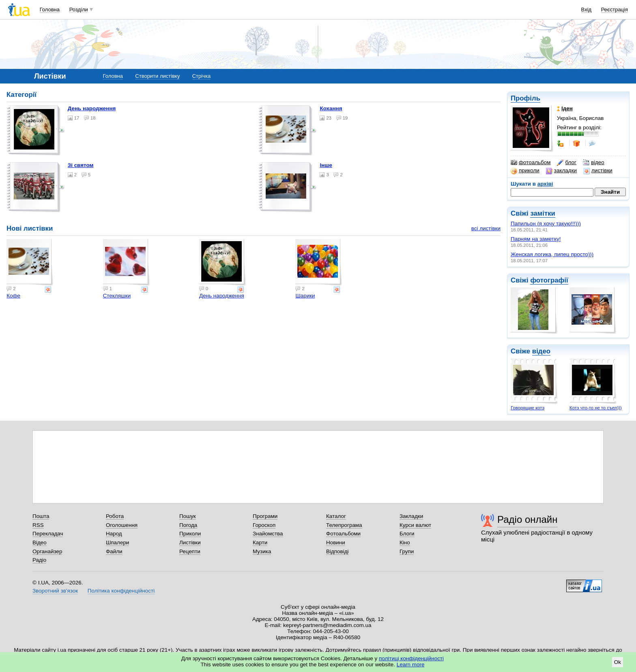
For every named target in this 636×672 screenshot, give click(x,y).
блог (566, 163)
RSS (38, 525)
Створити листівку (157, 76)
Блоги (407, 534)
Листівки (190, 543)
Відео (40, 543)
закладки (561, 171)
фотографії (549, 280)
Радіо (39, 560)
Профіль (525, 98)
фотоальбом (531, 163)
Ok (618, 662)
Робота (115, 516)
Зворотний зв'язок (55, 591)
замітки (543, 213)
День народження (92, 108)
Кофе (13, 296)
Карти (260, 543)
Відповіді (337, 551)
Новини (336, 543)
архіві (545, 184)
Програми (265, 516)
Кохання (331, 108)
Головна (50, 10)
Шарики (305, 296)
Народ (114, 534)
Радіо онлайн (527, 519)
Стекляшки (117, 296)
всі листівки (486, 228)
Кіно (405, 543)
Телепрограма (344, 525)
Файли (114, 551)
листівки (598, 171)
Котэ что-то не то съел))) (596, 408)
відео (594, 163)
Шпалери (117, 543)
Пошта (41, 516)
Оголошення (122, 525)
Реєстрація (615, 10)
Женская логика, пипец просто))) (552, 254)
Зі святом (81, 165)
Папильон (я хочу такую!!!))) (546, 224)
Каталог (336, 516)
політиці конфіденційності (411, 658)
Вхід (587, 10)
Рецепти (190, 551)
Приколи (190, 534)
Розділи (79, 10)
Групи (407, 551)
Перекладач (48, 534)
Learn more (411, 665)
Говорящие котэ (527, 408)
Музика (262, 551)
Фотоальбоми (343, 534)
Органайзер (47, 551)
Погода (188, 525)
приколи (525, 171)
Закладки (411, 516)
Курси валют (415, 525)
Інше (326, 165)
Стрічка (201, 76)
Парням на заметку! (536, 239)
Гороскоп (264, 525)
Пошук (188, 516)
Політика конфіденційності (121, 591)
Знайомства (268, 534)
